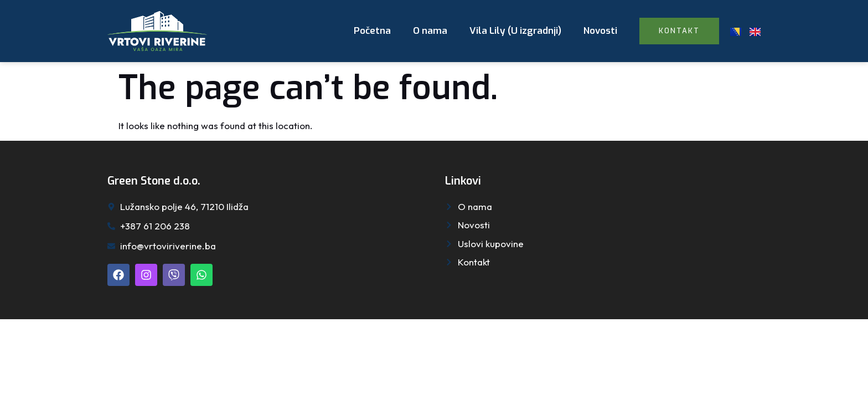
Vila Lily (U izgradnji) (515, 31)
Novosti (600, 31)
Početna (372, 31)
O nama (430, 31)
